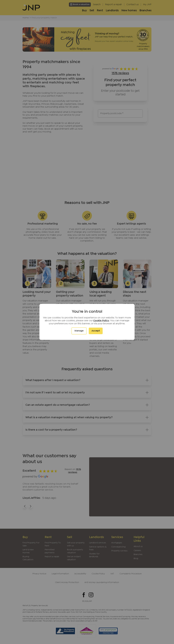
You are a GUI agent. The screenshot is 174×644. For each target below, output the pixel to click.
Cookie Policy (101, 321)
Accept (96, 331)
